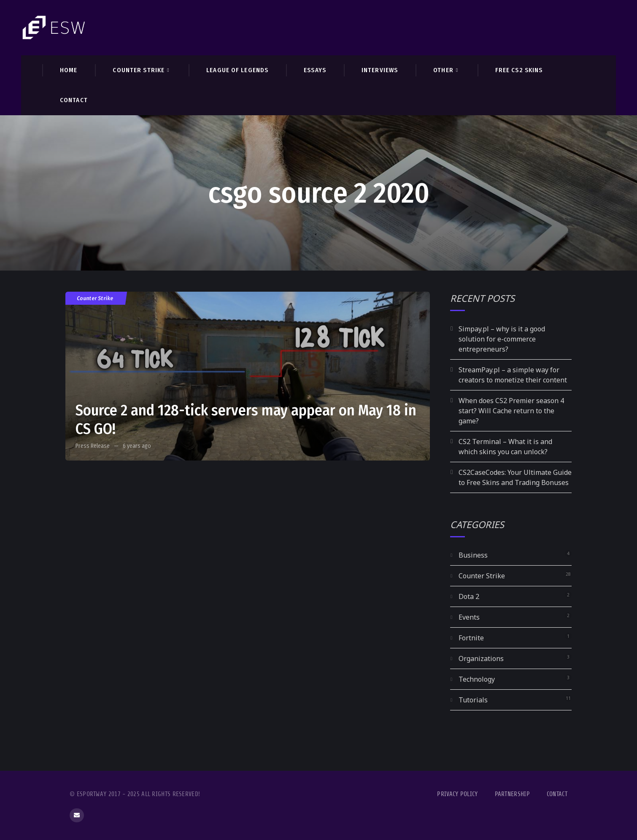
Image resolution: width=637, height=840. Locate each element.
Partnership (512, 794)
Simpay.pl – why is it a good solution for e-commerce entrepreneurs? (502, 339)
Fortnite (471, 638)
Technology (477, 679)
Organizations (481, 658)
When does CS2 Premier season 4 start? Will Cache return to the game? (511, 411)
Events (469, 617)
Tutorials (473, 700)
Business (473, 555)
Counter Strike (95, 298)
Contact (557, 794)
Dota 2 (469, 596)
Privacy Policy (457, 794)
